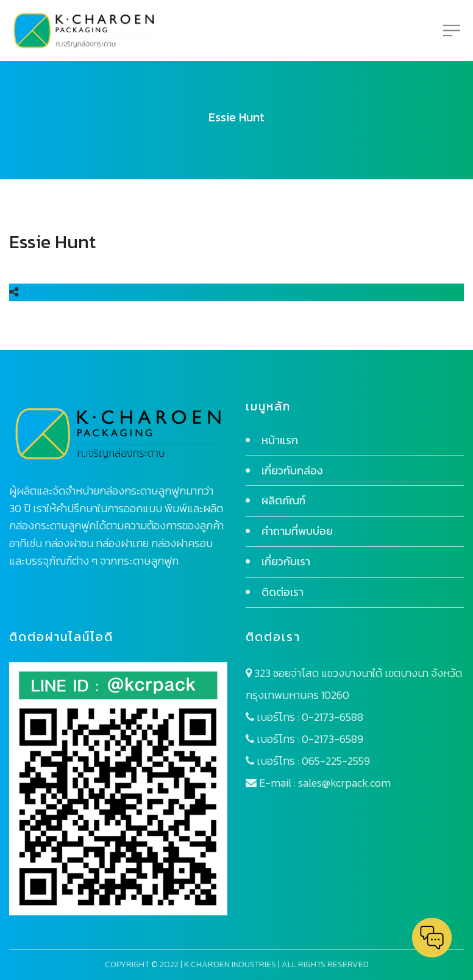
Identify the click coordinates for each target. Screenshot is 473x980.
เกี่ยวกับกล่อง (292, 470)
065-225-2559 (336, 761)
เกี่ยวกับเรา (286, 561)
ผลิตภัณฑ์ (283, 500)
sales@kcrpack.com (344, 783)
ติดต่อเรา (283, 592)
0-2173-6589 (333, 739)
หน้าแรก (280, 440)
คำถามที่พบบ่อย (297, 531)
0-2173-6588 (333, 717)
